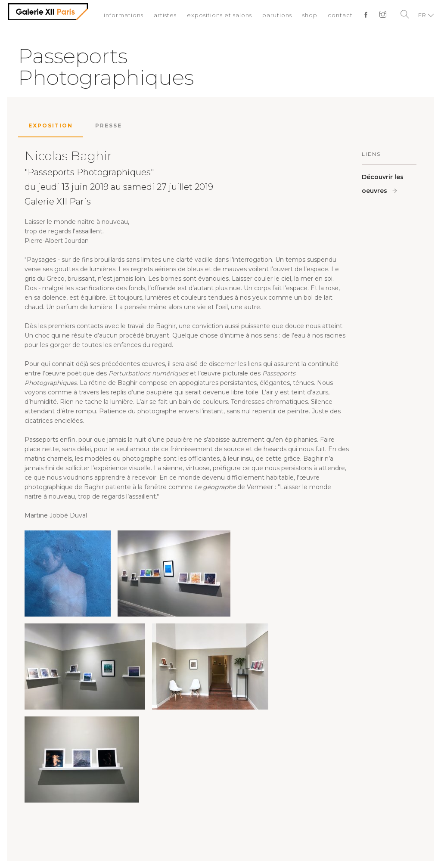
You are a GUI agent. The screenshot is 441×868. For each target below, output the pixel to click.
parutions (277, 15)
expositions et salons (219, 15)
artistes (165, 15)
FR (422, 15)
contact (340, 15)
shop (310, 15)
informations (124, 15)
